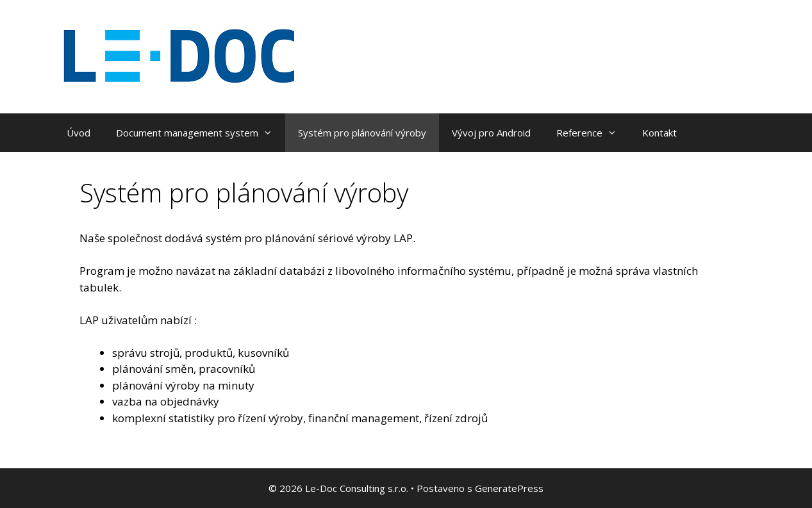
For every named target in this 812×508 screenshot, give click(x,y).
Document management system (201, 133)
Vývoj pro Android (491, 133)
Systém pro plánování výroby (362, 133)
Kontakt (659, 133)
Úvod (79, 133)
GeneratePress (509, 488)
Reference (593, 133)
